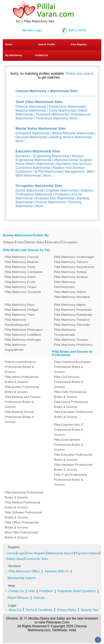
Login (21, 553)
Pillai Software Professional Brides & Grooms (23, 515)
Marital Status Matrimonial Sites (41, 129)
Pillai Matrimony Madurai (21, 262)
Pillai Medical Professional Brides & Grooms (22, 505)
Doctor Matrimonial (30, 191)
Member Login (32, 30)
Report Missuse (18, 598)
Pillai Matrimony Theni (20, 315)
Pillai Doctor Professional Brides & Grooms (71, 404)
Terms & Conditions (39, 610)
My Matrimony (14, 55)
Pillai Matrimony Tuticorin (71, 262)
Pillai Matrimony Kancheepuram (65, 284)
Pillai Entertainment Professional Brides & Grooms (69, 445)
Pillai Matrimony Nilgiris (70, 305)
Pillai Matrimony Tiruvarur (71, 340)
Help (32, 591)
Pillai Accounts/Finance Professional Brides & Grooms (20, 367)
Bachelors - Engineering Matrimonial (42, 156)
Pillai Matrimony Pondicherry (73, 345)
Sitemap (39, 598)
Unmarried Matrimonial (32, 133)
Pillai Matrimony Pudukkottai (73, 315)
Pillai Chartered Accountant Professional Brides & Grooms (73, 367)
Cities (20, 242)
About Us (15, 610)
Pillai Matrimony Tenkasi (70, 272)
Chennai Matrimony (31, 91)
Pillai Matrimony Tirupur (21, 287)
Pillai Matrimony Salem (20, 277)
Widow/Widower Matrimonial (73, 133)
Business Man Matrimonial (55, 198)
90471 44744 (77, 30)
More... (75, 118)
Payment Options (87, 553)
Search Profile (46, 44)
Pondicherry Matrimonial (67, 107)
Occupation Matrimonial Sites (39, 186)
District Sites (15, 559)
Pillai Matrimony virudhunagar (74, 257)
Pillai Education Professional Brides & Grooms (73, 414)
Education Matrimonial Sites (38, 151)
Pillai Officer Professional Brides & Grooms (22, 525)
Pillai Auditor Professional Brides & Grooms (22, 389)
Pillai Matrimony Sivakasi (71, 277)
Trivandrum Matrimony (52, 118)
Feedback (46, 591)
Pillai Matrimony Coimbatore (24, 272)
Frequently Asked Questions (77, 591)
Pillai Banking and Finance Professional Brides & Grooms (23, 402)
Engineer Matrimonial (62, 191)
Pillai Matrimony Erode (20, 282)
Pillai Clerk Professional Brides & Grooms (70, 394)
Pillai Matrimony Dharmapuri (24, 330)
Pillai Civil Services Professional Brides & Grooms (69, 382)
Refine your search (80, 74)
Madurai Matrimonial (31, 111)
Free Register (79, 44)
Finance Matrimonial (50, 202)
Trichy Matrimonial (62, 111)
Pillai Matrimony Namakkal (72, 297)
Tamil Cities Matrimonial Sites (39, 102)
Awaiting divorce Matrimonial (71, 137)
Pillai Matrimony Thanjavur (72, 320)
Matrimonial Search (60, 553)
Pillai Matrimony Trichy (20, 267)
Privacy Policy (67, 610)
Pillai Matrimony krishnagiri (23, 340)
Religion (9, 242)
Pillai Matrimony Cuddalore (23, 335)
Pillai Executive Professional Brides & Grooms (73, 457)
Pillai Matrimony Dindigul (21, 310)
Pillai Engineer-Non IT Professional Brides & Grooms (69, 430)
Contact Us (41, 55)
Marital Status (35, 242)
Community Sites (36, 559)
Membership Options (22, 578)
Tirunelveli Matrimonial (52, 114)
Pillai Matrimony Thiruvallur (72, 325)
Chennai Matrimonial (31, 107)
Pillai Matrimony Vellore (70, 292)
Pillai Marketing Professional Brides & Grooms (24, 495)
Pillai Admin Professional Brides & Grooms (21, 379)
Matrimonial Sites (64, 91)
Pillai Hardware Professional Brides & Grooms (73, 467)
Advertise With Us (56, 571)
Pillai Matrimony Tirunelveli (23, 292)
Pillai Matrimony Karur (20, 305)
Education (53, 242)
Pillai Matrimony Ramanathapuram (17, 322)
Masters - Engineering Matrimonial (51, 158)
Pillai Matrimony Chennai (22, 257)
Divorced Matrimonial (31, 137)
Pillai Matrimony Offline (24, 571)
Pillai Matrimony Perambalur (73, 310)
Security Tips (89, 610)
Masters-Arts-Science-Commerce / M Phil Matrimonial (51, 170)
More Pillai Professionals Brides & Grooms (21, 535)
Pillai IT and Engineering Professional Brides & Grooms (71, 480)
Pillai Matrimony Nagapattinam (16, 347)
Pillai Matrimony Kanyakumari (74, 267)
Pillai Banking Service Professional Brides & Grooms (19, 417)
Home (9, 44)
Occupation (70, 242)
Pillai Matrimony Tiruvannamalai (65, 332)
